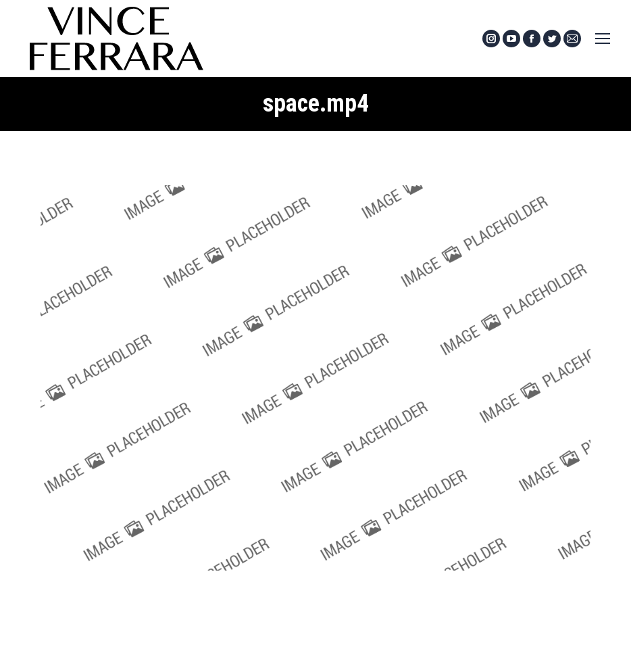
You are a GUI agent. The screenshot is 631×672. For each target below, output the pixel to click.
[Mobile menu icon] (603, 39)
